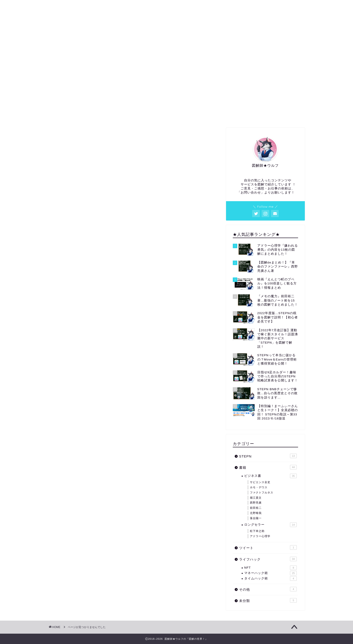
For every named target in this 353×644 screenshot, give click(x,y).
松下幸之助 (257, 531)
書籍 (69, 315)
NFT (270, 568)
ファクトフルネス (262, 493)
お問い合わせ (279, 116)
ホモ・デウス (259, 487)
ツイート (73, 322)
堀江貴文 (256, 498)
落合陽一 (256, 518)
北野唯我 (256, 513)
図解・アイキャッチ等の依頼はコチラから (176, 118)
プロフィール (125, 116)
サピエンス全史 (260, 482)
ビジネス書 (270, 476)
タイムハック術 (270, 579)
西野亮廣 (256, 503)
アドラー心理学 (260, 536)
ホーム (74, 116)
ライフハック (77, 329)
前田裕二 (256, 508)
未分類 (71, 344)
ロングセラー (270, 525)
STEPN (72, 308)
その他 (71, 337)
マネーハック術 (270, 573)
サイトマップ (228, 116)
